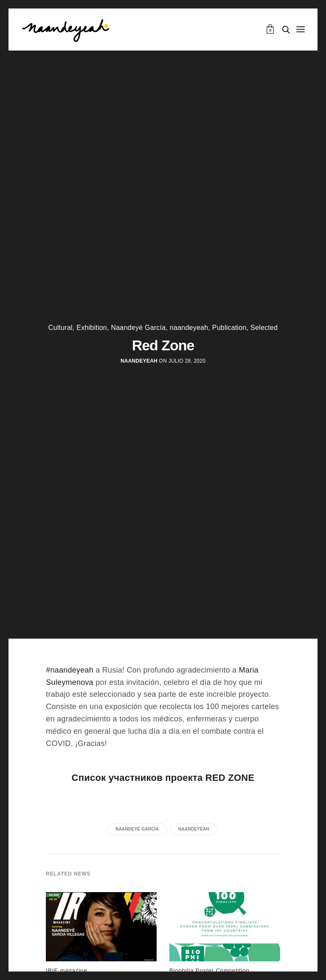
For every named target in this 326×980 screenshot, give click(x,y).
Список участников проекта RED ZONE (163, 778)
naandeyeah (189, 328)
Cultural (60, 328)
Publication (229, 328)
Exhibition (92, 328)
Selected (264, 328)
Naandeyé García (138, 328)
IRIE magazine (66, 971)
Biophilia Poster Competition (209, 971)
